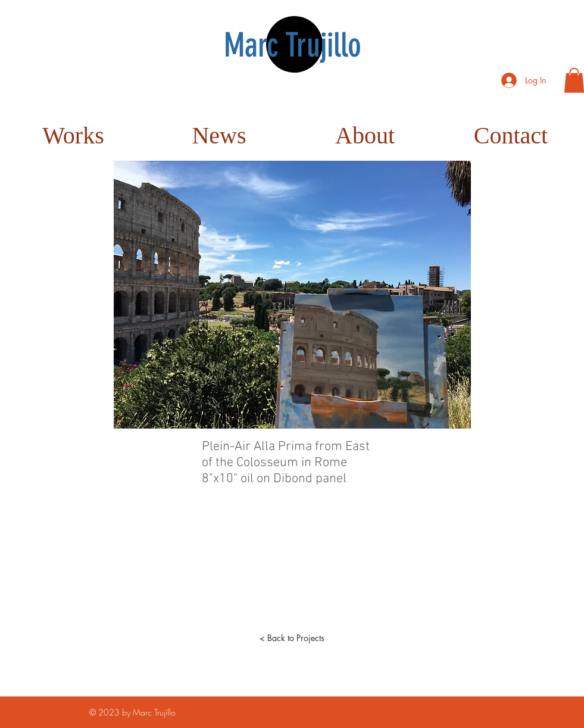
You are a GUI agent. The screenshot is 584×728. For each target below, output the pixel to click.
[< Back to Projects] (292, 638)
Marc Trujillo (293, 45)
